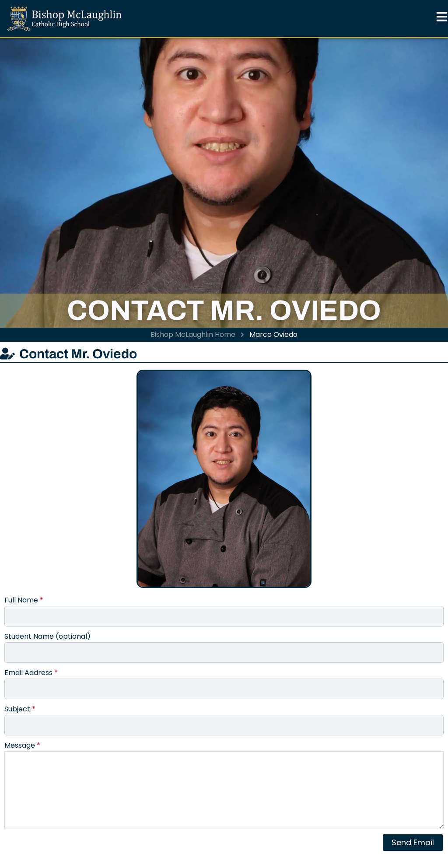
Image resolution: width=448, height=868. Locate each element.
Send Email (413, 842)
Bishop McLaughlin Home (193, 334)
